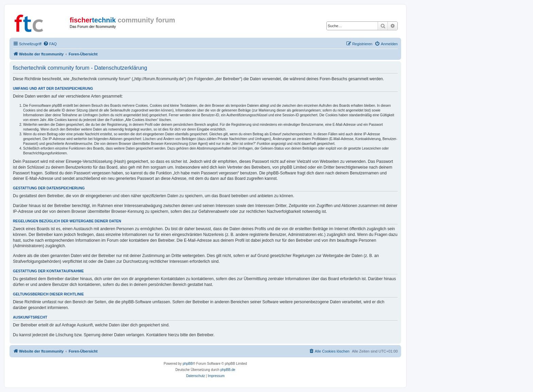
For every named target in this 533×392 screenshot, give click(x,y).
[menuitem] (50, 44)
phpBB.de (228, 370)
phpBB (188, 364)
